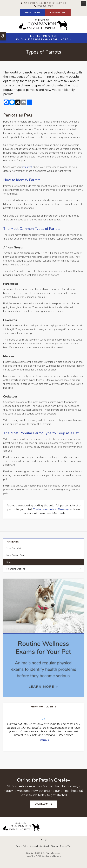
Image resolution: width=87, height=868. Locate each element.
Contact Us (43, 804)
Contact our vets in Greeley (51, 509)
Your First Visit (14, 548)
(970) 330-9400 (45, 6)
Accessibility (36, 846)
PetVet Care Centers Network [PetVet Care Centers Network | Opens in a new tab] (48, 856)
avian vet (27, 167)
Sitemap (55, 846)
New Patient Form (16, 555)
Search (46, 846)
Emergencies (58, 13)
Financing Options (16, 569)
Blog (9, 562)
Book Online (32, 13)
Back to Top (66, 846)
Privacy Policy (22, 846)
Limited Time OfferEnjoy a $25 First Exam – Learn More (42, 38)
